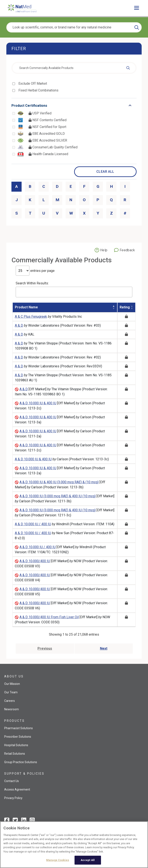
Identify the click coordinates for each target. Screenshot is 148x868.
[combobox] (74, 68)
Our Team (11, 692)
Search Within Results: (74, 289)
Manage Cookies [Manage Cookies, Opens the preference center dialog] (58, 860)
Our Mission (12, 684)
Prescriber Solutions (18, 737)
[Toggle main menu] (137, 8)
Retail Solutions (15, 754)
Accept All (88, 860)
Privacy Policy (13, 798)
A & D (19, 325)
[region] (74, 845)
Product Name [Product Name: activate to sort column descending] (26, 307)
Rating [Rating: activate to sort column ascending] (125, 307)
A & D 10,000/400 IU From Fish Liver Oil (49, 617)
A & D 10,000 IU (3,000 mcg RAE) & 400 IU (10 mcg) (58, 496)
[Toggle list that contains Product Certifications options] (74, 106)
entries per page (35, 271)
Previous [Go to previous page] (45, 648)
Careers (10, 701)
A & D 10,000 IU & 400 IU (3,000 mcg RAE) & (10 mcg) (59, 482)
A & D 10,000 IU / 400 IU (33, 524)
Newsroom (12, 709)
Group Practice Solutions (21, 762)
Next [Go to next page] (104, 648)
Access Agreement (17, 789)
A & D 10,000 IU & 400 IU (38, 403)
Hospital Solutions (16, 745)
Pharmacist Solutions (19, 728)
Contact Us (12, 781)
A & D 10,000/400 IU (35, 561)
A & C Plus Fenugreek (31, 317)
